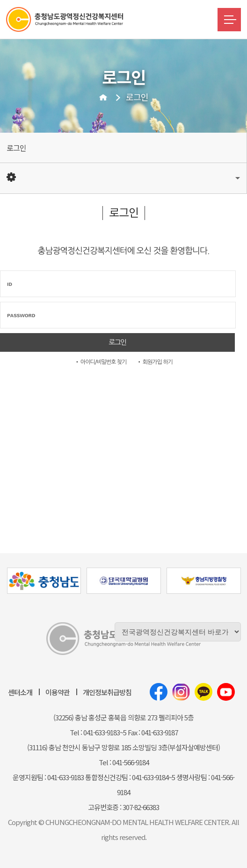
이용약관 (58, 692)
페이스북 (159, 692)
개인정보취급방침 (107, 692)
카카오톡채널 (203, 692)
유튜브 (226, 692)
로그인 (137, 97)
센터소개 (20, 692)
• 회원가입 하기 (155, 362)
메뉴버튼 (229, 20)
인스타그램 (181, 692)
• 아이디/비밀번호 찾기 (100, 362)
